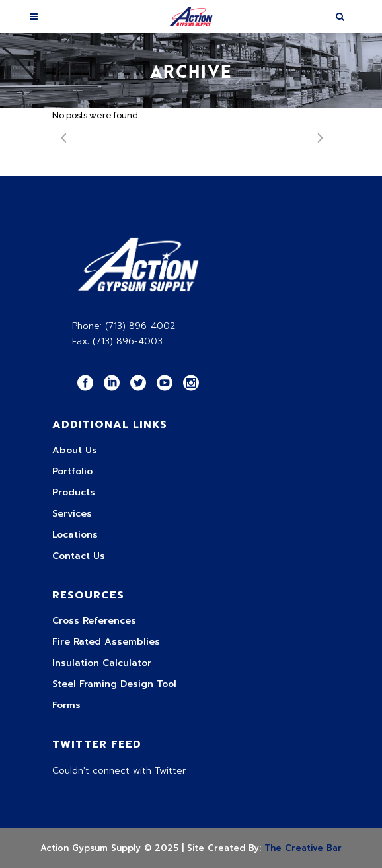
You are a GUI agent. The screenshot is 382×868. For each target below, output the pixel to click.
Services (72, 514)
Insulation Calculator (102, 663)
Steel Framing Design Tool (114, 684)
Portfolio (72, 471)
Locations (75, 535)
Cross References (94, 621)
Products (74, 492)
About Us (75, 450)
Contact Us (79, 556)
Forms (66, 705)
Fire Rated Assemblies (106, 642)
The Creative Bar (303, 848)
